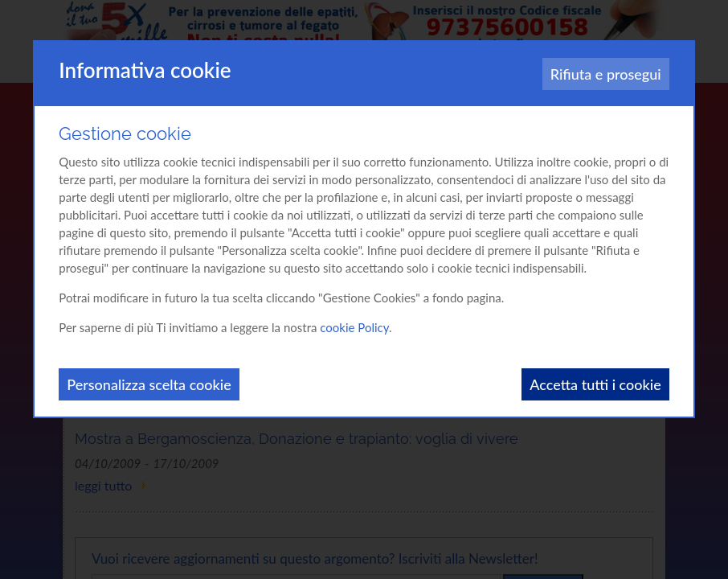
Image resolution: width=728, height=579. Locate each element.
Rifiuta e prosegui (606, 74)
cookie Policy (354, 327)
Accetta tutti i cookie (595, 384)
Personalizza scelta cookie (149, 384)
